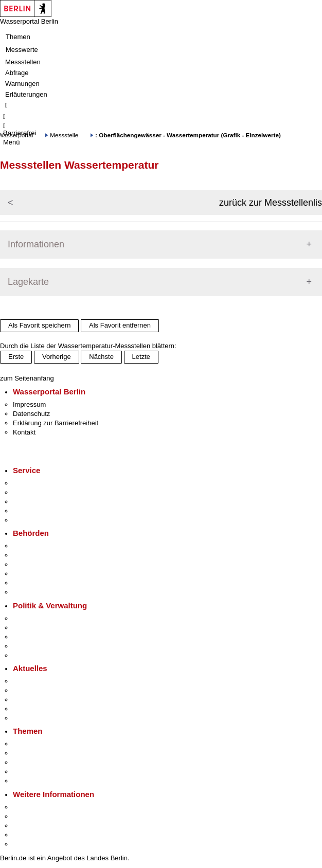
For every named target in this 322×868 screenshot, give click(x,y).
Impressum (29, 404)
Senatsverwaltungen (43, 555)
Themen (18, 37)
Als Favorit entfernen (120, 325)
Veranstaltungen (37, 700)
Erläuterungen (26, 94)
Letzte (141, 357)
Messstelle (64, 135)
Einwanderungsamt (41, 592)
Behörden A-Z (33, 546)
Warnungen (22, 84)
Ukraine (24, 709)
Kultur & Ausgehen (41, 807)
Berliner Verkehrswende (48, 753)
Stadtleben (29, 835)
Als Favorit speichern (39, 325)
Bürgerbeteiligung (39, 637)
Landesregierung (38, 618)
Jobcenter (28, 583)
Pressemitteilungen (41, 681)
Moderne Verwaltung (43, 762)
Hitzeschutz (30, 718)
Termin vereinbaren (41, 492)
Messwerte (22, 50)
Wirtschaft (28, 826)
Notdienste (29, 511)
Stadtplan (27, 844)
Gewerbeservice (37, 520)
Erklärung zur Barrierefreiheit (56, 423)
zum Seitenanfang (27, 378)
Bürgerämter (31, 574)
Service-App (31, 483)
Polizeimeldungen (39, 690)
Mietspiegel (30, 772)
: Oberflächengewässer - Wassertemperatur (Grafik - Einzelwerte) (188, 135)
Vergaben (27, 655)
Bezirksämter (32, 564)
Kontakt (24, 432)
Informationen (36, 244)
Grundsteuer (31, 781)
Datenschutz (31, 414)
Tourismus (28, 816)
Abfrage (17, 73)
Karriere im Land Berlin (47, 628)
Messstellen (23, 62)
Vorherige (57, 357)
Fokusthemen (33, 744)
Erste (16, 357)
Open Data (29, 646)
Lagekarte (28, 282)
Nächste (101, 357)
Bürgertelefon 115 (39, 502)
